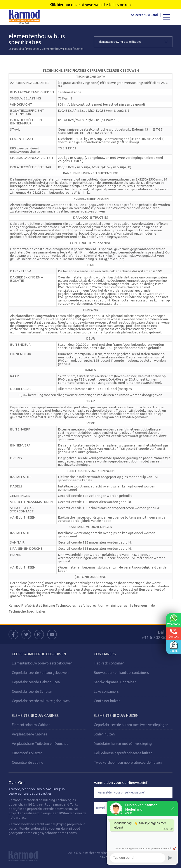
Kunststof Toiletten (27, 753)
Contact (173, 633)
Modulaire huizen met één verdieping (123, 744)
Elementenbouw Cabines (35, 715)
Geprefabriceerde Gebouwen (39, 654)
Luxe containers (106, 691)
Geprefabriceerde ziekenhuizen (36, 682)
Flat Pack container (109, 663)
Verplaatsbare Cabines (30, 734)
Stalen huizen (104, 734)
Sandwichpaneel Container (115, 682)
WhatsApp (173, 620)
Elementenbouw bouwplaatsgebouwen (42, 663)
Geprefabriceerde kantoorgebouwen (40, 673)
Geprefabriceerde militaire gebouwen (41, 701)
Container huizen (107, 701)
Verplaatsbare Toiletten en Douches (40, 744)
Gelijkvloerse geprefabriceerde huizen (123, 753)
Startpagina (16, 48)
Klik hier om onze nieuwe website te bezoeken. (90, 5)
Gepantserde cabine (27, 762)
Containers (105, 654)
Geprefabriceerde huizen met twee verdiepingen (131, 725)
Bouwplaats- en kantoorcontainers (121, 673)
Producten (33, 48)
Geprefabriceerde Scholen (32, 691)
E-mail (173, 647)
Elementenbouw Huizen (57, 48)
